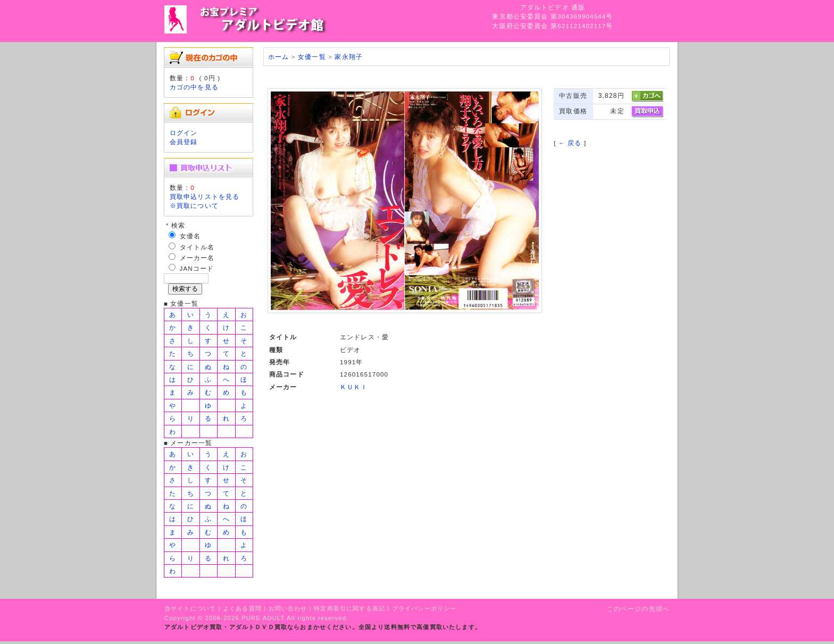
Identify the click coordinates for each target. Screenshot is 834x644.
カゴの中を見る (194, 87)
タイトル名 (197, 247)
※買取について (194, 206)
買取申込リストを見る (205, 196)
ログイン (184, 133)
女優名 (190, 236)
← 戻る (570, 143)
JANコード (197, 268)
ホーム (278, 57)
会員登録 (184, 142)
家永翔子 (349, 57)
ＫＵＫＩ (354, 387)
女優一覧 (312, 57)
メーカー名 (197, 258)
